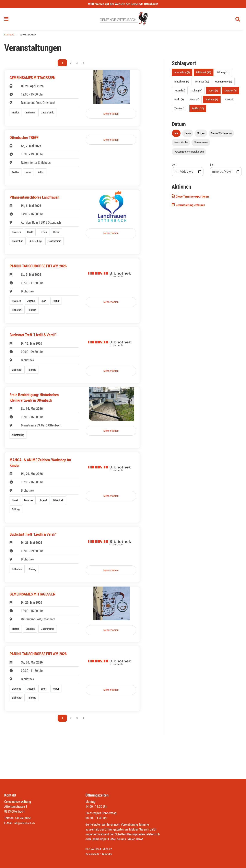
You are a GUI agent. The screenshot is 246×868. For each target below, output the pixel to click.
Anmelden (110, 854)
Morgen (201, 135)
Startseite (10, 37)
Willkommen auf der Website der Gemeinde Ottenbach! (123, 4)
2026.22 (110, 849)
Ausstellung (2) (182, 74)
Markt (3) (179, 101)
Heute (188, 135)
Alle (176, 135)
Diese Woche (181, 144)
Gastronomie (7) (224, 83)
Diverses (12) (202, 83)
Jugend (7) (180, 92)
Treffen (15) (198, 110)
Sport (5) (229, 101)
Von (174, 166)
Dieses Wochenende (221, 135)
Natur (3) (195, 101)
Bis (212, 166)
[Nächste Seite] (84, 65)
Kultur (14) (197, 92)
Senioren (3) (212, 101)
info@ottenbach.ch (26, 823)
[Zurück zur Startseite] (123, 20)
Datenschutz (93, 854)
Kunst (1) (213, 92)
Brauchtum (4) (182, 83)
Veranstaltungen (30, 37)
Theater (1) (180, 110)
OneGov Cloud (94, 849)
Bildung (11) (223, 74)
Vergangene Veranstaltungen (189, 153)
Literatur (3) (231, 92)
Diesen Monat (201, 144)
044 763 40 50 (24, 818)
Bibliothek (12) (204, 74)
